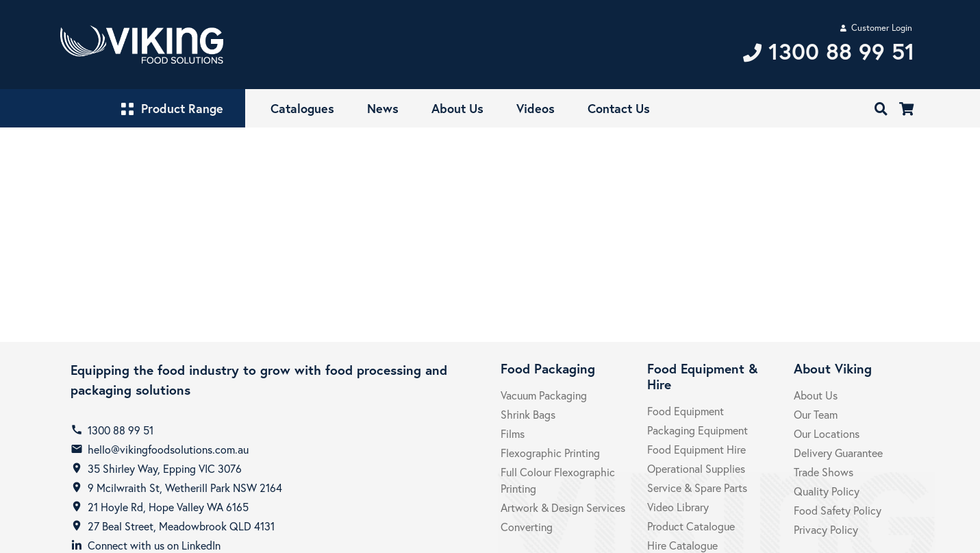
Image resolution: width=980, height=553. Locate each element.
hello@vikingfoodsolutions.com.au (168, 449)
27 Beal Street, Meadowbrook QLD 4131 (181, 526)
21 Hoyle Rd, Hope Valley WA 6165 (168, 507)
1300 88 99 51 (121, 430)
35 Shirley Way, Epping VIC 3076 (165, 468)
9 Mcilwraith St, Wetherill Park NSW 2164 (185, 488)
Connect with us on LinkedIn (154, 545)
